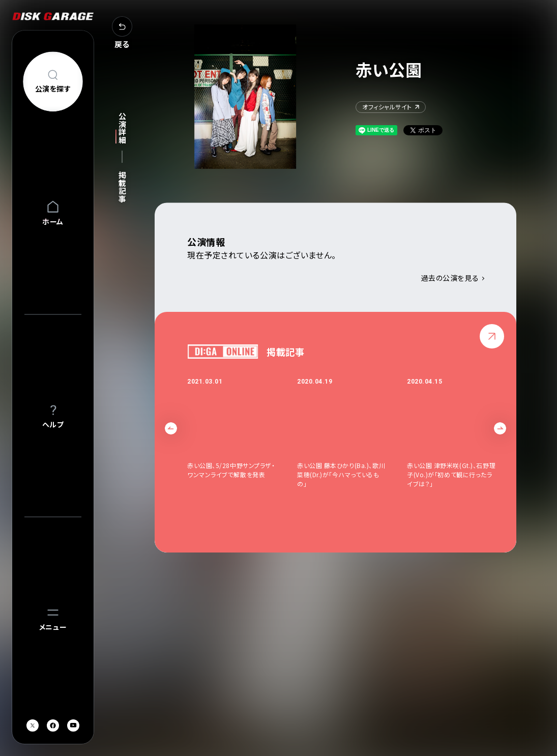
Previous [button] (171, 429)
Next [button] (500, 429)
